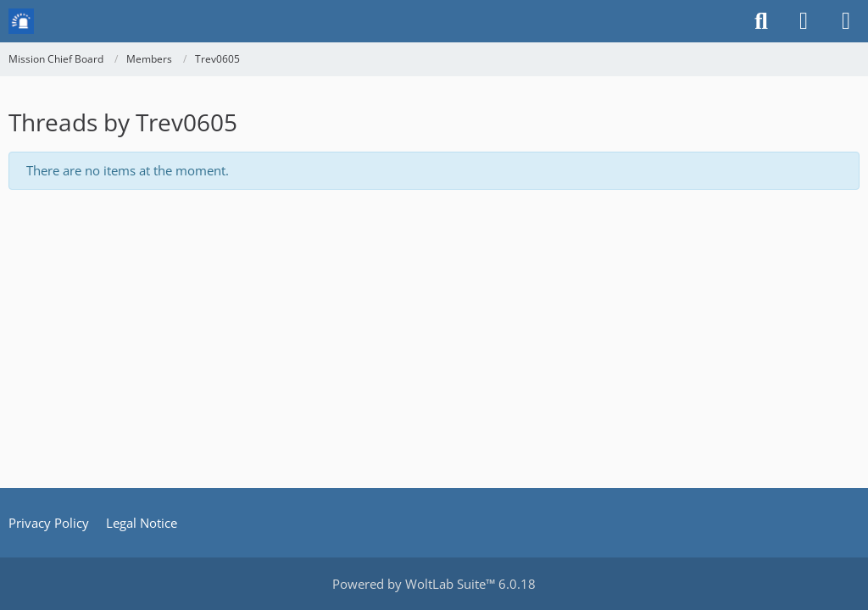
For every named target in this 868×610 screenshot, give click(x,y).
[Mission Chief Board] (21, 21)
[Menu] (846, 21)
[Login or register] (804, 21)
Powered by (434, 584)
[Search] (761, 21)
